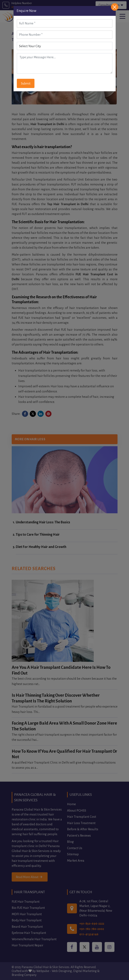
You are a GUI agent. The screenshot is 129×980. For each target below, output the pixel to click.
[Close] (115, 7)
